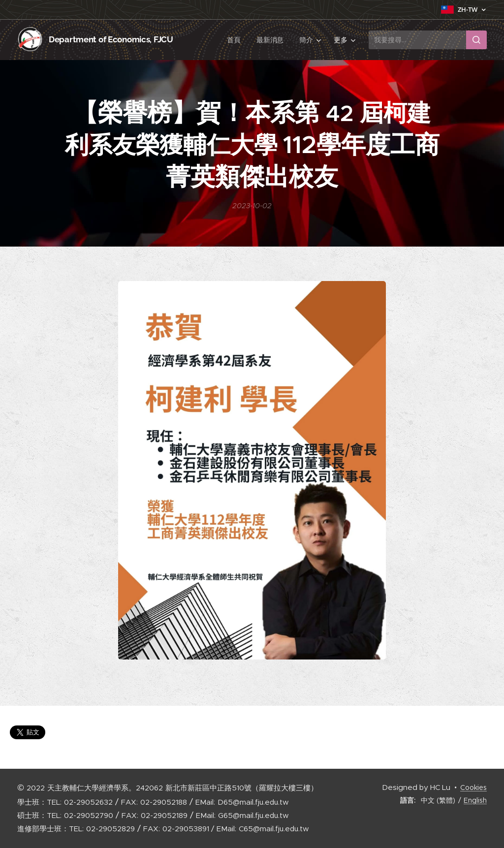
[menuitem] (236, 40)
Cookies (473, 787)
